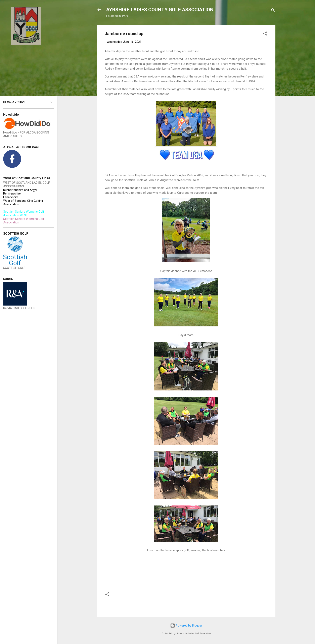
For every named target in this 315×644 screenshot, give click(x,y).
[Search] (273, 11)
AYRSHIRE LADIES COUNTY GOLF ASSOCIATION (160, 10)
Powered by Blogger (186, 626)
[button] (265, 34)
